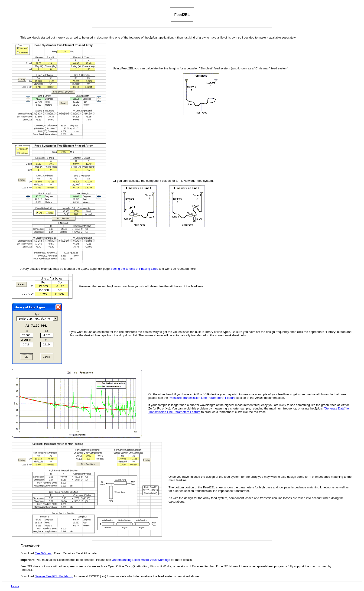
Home (15, 586)
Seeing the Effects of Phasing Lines (134, 269)
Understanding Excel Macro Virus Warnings (141, 560)
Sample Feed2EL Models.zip (54, 576)
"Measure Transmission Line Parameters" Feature (202, 398)
